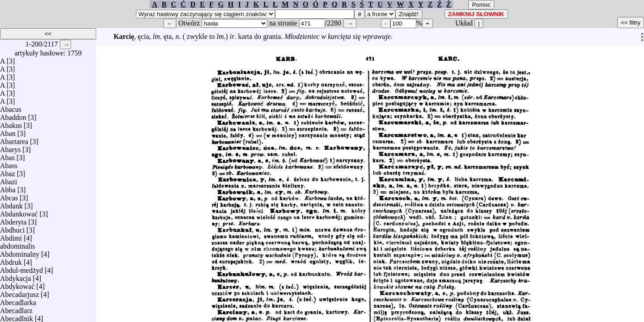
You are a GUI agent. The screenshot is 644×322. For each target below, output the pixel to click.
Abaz (8, 172)
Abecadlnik (17, 316)
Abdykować (17, 284)
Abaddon (13, 115)
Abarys (10, 147)
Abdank (11, 204)
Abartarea (14, 139)
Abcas (9, 196)
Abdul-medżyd (21, 268)
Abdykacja (15, 276)
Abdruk (11, 260)
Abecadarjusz (19, 292)
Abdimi (11, 236)
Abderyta (13, 220)
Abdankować (19, 212)
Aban (8, 131)
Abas (7, 155)
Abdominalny (20, 252)
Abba (8, 188)
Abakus (11, 123)
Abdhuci (12, 228)
